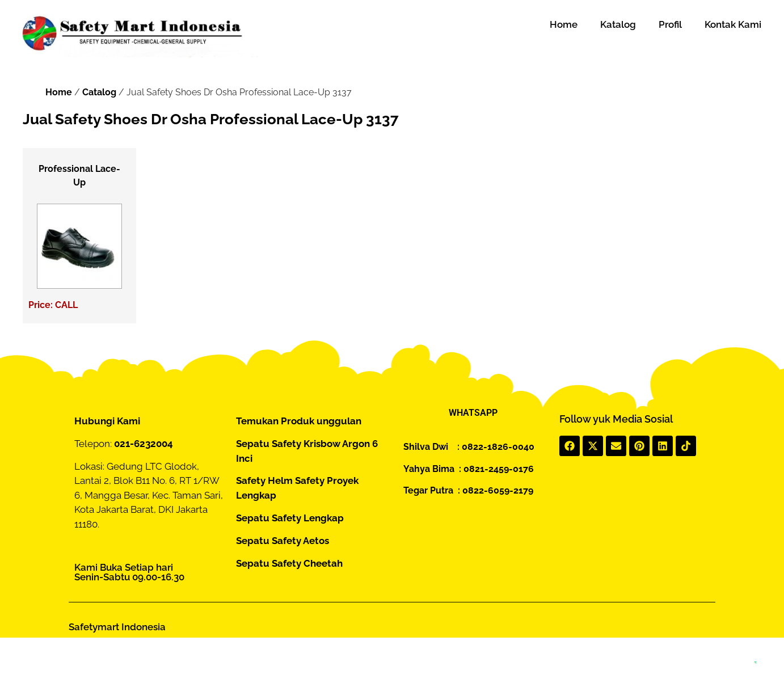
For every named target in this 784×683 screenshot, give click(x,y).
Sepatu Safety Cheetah (289, 563)
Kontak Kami (733, 24)
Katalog (618, 24)
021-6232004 (144, 444)
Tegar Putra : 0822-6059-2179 (468, 490)
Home (564, 24)
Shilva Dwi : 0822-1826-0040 (469, 447)
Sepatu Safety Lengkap (290, 518)
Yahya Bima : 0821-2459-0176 (469, 469)
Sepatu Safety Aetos (283, 541)
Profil (670, 24)
